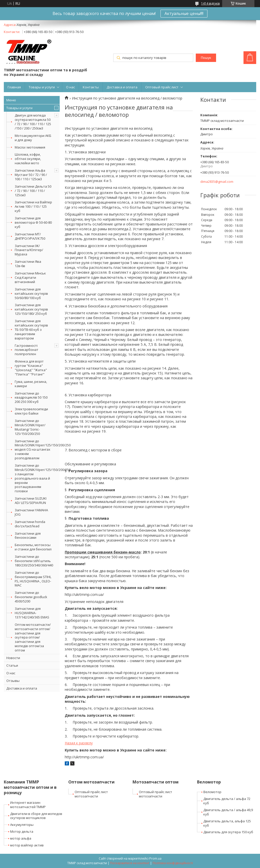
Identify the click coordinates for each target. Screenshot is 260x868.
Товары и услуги (42, 87)
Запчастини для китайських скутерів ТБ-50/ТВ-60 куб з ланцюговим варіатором (31, 330)
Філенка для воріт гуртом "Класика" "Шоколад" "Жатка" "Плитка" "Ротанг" (31, 368)
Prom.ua (155, 858)
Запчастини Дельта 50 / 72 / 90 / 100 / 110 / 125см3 (33, 191)
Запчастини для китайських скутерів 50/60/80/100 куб (31, 293)
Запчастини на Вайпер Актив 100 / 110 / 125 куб (33, 206)
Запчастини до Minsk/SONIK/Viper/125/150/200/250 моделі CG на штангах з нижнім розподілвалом (37, 450)
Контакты (91, 87)
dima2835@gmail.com (217, 182)
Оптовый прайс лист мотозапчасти (91, 794)
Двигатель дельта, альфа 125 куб (227, 823)
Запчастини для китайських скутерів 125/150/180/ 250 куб (31, 309)
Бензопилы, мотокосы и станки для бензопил (33, 547)
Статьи (12, 665)
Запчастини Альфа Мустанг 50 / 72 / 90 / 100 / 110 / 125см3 (31, 175)
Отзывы (13, 681)
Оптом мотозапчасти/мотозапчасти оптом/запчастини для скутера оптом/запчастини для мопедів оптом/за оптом (33, 637)
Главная (14, 87)
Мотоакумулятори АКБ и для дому (33, 138)
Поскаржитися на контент (130, 863)
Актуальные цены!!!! (184, 13)
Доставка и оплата (122, 87)
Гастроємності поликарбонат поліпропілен (27, 350)
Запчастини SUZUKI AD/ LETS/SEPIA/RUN (31, 501)
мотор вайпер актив (27, 845)
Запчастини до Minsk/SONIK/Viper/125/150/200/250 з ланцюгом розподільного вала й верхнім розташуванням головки (37, 478)
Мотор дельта (22, 831)
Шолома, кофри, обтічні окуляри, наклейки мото (28, 159)
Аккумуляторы (22, 825)
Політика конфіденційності (173, 863)
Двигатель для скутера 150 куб (228, 832)
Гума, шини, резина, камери (31, 384)
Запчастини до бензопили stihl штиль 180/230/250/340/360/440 (34, 561)
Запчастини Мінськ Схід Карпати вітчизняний (30, 277)
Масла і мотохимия (30, 147)
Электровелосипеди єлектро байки (31, 411)
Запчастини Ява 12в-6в (28, 264)
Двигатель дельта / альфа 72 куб (227, 801)
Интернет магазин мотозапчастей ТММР (28, 805)
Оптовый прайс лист (162, 87)
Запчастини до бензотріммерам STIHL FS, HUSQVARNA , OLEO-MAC (33, 579)
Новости (13, 658)
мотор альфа (21, 838)
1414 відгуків (210, 3)
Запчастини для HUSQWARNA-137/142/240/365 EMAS (32, 613)
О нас (70, 87)
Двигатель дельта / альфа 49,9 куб (228, 812)
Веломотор (212, 792)
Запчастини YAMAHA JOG (31, 512)
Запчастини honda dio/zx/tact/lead (30, 524)
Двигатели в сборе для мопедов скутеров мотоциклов (36, 816)
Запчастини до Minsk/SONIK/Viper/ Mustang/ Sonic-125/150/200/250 (30, 427)
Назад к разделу (79, 743)
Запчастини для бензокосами (28, 536)
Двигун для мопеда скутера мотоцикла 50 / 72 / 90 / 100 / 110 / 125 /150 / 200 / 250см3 (33, 122)
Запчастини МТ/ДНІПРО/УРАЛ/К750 (30, 236)
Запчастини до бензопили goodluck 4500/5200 (31, 597)
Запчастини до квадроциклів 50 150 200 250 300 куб (31, 398)
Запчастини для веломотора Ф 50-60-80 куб (33, 222)
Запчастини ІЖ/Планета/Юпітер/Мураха (29, 250)
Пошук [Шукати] (206, 58)
